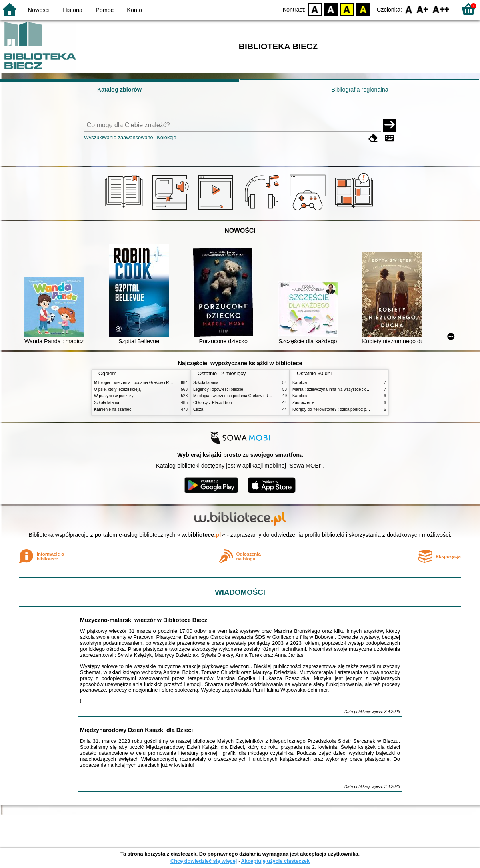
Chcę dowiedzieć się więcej (204, 861)
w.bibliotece (201, 535)
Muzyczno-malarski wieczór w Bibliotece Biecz (144, 620)
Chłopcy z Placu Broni (213, 403)
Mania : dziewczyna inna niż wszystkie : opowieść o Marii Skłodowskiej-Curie (361, 389)
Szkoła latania (107, 403)
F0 (409, 9)
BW (331, 9)
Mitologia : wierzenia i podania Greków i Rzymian (138, 383)
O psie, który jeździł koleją (117, 389)
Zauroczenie (303, 403)
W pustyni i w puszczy (114, 396)
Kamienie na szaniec (113, 409)
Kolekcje (166, 137)
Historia (73, 10)
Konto (134, 10)
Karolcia (300, 383)
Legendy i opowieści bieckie (218, 389)
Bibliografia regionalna (360, 90)
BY (363, 9)
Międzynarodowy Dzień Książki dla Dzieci (136, 730)
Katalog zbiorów (119, 90)
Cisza (198, 409)
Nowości (39, 10)
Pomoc (105, 10)
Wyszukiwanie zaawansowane (119, 137)
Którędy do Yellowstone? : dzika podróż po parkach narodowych (350, 409)
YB (347, 9)
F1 (423, 9)
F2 (441, 9)
